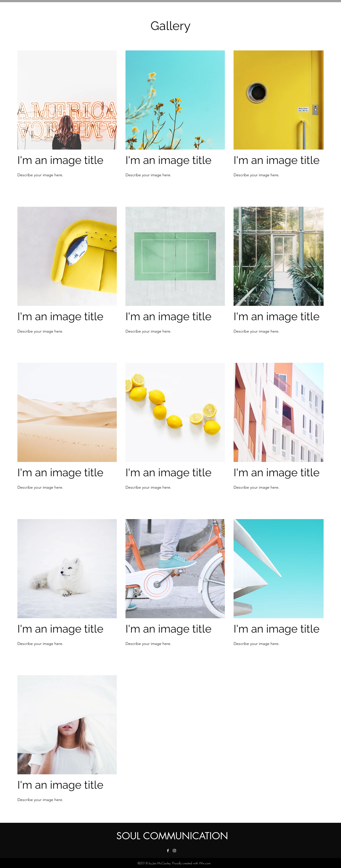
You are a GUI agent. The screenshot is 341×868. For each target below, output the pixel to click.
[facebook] (168, 851)
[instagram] (174, 851)
